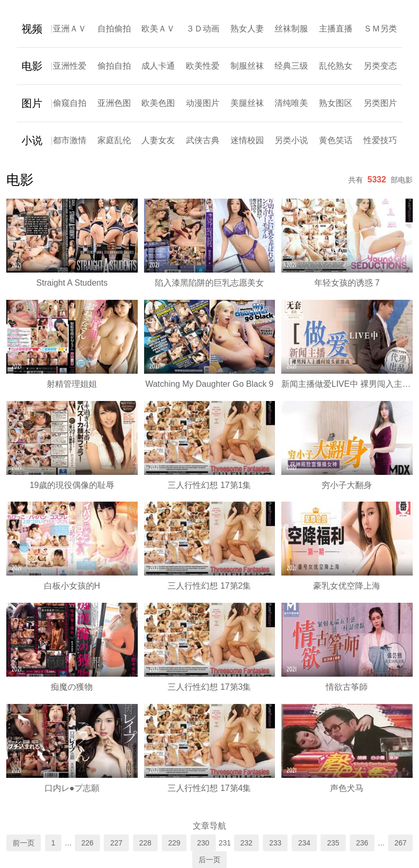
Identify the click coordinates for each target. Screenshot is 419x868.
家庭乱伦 (114, 140)
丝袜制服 (291, 29)
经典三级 (291, 66)
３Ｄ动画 (203, 29)
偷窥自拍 (70, 103)
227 (116, 843)
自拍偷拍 (114, 29)
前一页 (24, 843)
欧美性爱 (203, 66)
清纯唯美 (291, 103)
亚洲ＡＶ (70, 29)
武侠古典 (203, 140)
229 (174, 843)
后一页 (210, 860)
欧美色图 (158, 103)
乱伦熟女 (336, 66)
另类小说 (291, 140)
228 (145, 843)
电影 (32, 66)
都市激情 (70, 140)
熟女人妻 (247, 29)
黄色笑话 (336, 140)
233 (275, 843)
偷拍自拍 (114, 66)
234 (304, 843)
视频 (32, 29)
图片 (32, 103)
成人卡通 (158, 66)
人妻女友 (158, 140)
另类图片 (380, 103)
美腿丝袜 (247, 103)
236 (362, 843)
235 (333, 843)
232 (246, 843)
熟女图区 (336, 103)
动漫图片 (203, 103)
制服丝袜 (247, 66)
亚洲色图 (114, 103)
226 (87, 843)
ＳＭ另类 (380, 29)
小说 (32, 140)
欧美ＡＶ (158, 29)
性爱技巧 (380, 140)
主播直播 (336, 29)
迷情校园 (247, 140)
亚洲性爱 (70, 66)
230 (203, 843)
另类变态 (380, 66)
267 (400, 843)
